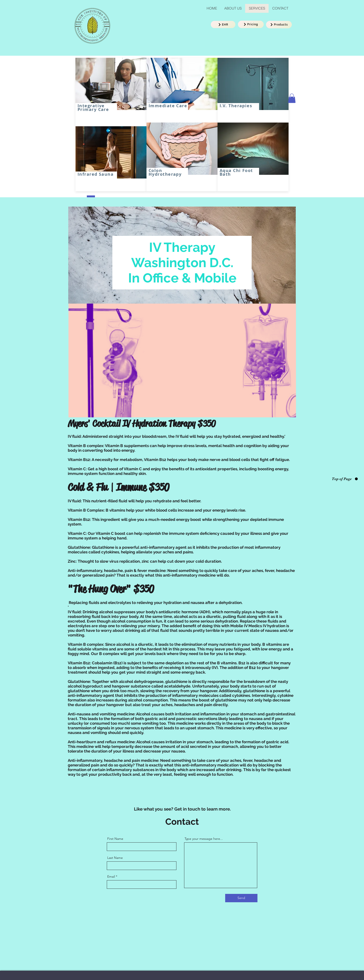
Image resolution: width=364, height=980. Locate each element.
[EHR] (223, 24)
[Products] (279, 25)
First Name (115, 839)
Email (111, 876)
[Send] (241, 898)
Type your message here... (204, 839)
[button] (292, 98)
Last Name (115, 858)
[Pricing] (251, 24)
